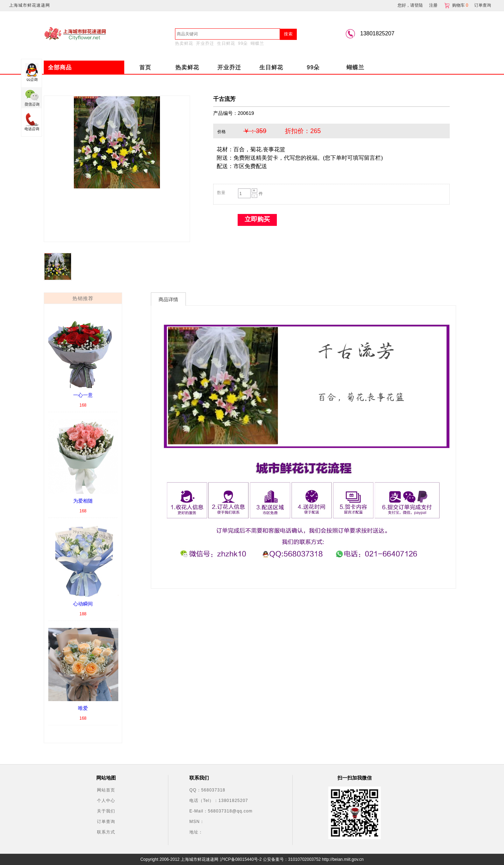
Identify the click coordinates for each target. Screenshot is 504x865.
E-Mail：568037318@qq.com (221, 811)
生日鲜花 (226, 43)
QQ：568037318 (207, 790)
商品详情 (168, 299)
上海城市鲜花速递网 (30, 5)
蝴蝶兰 (257, 43)
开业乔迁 (205, 43)
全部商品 (60, 67)
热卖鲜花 (184, 43)
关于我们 (106, 811)
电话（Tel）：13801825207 (219, 801)
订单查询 (483, 5)
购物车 (457, 5)
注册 (433, 5)
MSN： (197, 822)
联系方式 (106, 832)
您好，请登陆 (410, 5)
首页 (145, 67)
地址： (196, 832)
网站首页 (106, 790)
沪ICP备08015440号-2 (241, 859)
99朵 (243, 43)
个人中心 (106, 801)
